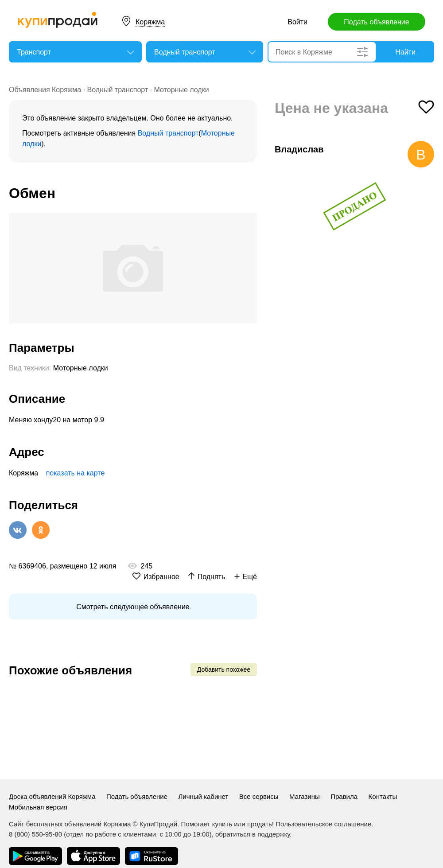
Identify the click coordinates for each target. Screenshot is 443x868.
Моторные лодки (182, 90)
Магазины (305, 796)
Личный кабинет (203, 796)
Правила (344, 796)
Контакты (383, 796)
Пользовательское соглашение (323, 824)
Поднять (212, 577)
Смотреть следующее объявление (133, 607)
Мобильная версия (38, 807)
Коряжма (150, 22)
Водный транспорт (118, 90)
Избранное (161, 577)
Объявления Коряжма (45, 90)
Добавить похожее (224, 669)
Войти (297, 22)
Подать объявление (376, 22)
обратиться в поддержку (253, 834)
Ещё (250, 577)
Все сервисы (259, 796)
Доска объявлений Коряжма (52, 796)
